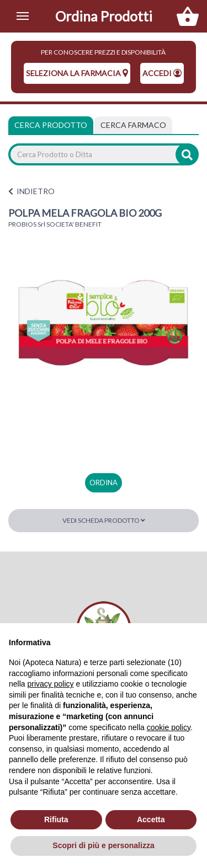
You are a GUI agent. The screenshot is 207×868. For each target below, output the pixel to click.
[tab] (133, 125)
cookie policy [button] (169, 727)
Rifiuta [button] (56, 819)
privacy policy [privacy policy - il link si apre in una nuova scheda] (50, 684)
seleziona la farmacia (77, 73)
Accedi (162, 73)
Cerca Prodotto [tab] (51, 125)
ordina (104, 483)
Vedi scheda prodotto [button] (104, 520)
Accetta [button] (151, 819)
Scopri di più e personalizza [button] (103, 845)
